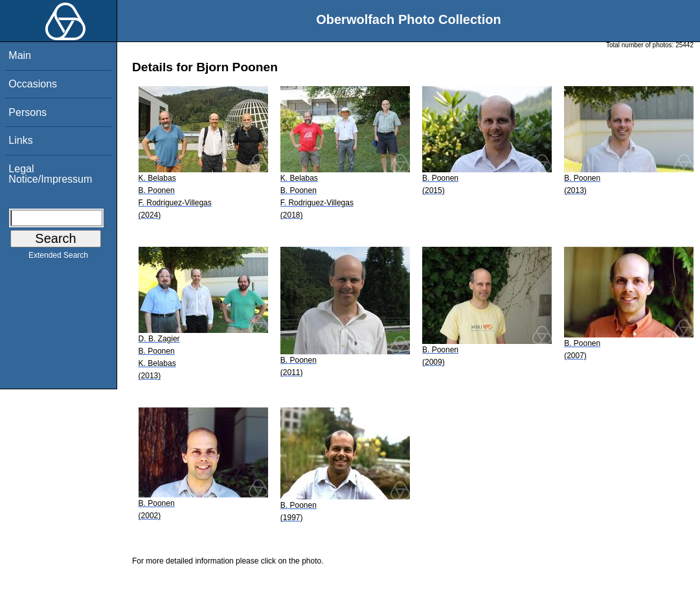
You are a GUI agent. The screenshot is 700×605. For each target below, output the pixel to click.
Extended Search (58, 258)
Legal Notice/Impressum (50, 174)
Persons (28, 112)
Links (20, 140)
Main (20, 55)
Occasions (33, 84)
